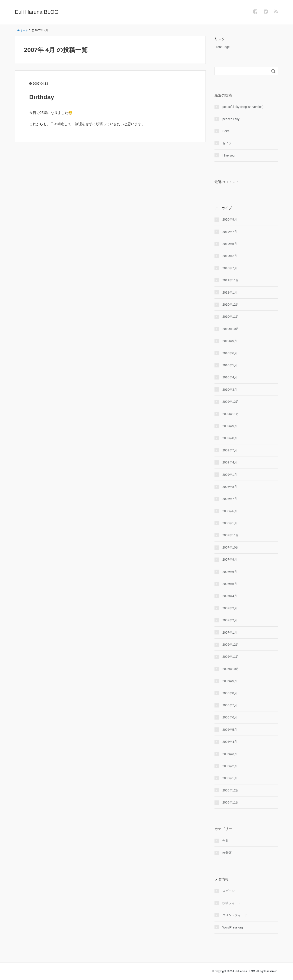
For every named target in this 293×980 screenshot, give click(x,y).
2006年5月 (230, 730)
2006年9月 (230, 681)
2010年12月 (231, 305)
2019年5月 (230, 244)
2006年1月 (230, 778)
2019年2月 (230, 256)
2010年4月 (230, 377)
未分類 (227, 853)
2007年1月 (230, 633)
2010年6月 (230, 353)
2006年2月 (230, 766)
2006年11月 (231, 657)
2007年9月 (230, 559)
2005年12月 (231, 790)
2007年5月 (230, 584)
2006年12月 (231, 645)
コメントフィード (235, 915)
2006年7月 (230, 705)
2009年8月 (230, 438)
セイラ (227, 143)
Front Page (222, 47)
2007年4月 (230, 596)
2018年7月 (230, 268)
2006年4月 (230, 742)
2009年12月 (231, 402)
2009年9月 (230, 426)
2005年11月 (231, 802)
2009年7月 (230, 450)
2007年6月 (230, 572)
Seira (226, 131)
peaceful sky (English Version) (243, 107)
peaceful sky (231, 119)
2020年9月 (230, 219)
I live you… (230, 155)
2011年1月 (230, 292)
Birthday (42, 97)
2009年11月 (231, 414)
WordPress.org (233, 927)
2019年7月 (230, 232)
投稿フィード (232, 903)
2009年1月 (230, 475)
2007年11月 (231, 535)
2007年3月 (230, 608)
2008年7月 (230, 499)
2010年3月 (230, 390)
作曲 (225, 841)
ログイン (229, 891)
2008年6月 (230, 511)
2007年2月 (230, 620)
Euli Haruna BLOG (37, 12)
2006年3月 (230, 754)
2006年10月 (231, 669)
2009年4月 (230, 462)
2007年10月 (231, 547)
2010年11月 (231, 317)
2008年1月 (230, 523)
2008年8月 (230, 487)
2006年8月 (230, 693)
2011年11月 (231, 280)
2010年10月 (231, 329)
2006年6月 (230, 717)
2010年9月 (230, 341)
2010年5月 (230, 365)
